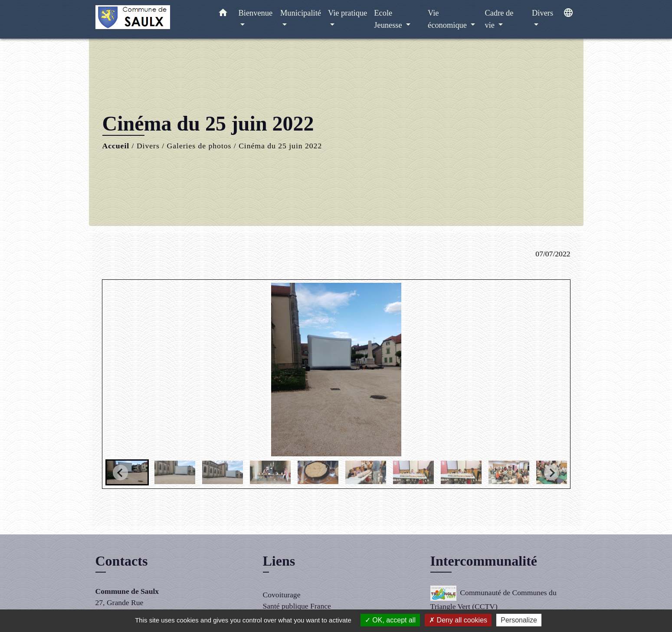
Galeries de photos (199, 146)
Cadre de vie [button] (499, 19)
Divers (148, 146)
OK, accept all (390, 620)
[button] (223, 15)
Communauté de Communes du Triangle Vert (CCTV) (493, 598)
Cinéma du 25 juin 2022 (280, 146)
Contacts (122, 561)
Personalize (519, 620)
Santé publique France (297, 606)
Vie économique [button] (448, 19)
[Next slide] (552, 473)
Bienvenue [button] (256, 13)
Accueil (116, 146)
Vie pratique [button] (347, 13)
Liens (279, 561)
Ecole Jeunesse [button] (389, 19)
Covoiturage (282, 595)
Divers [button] (543, 13)
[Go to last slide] (120, 473)
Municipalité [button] (301, 13)
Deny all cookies (458, 620)
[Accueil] (150, 19)
